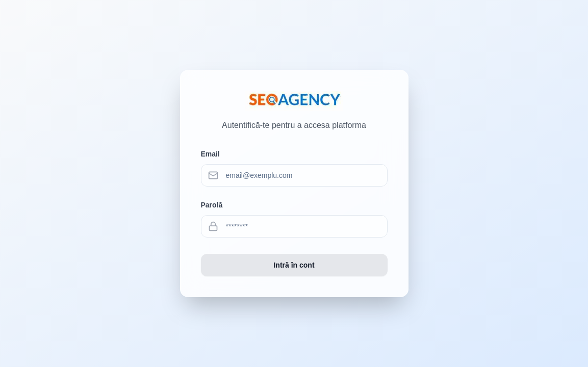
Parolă (212, 205)
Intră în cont (294, 265)
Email (210, 154)
